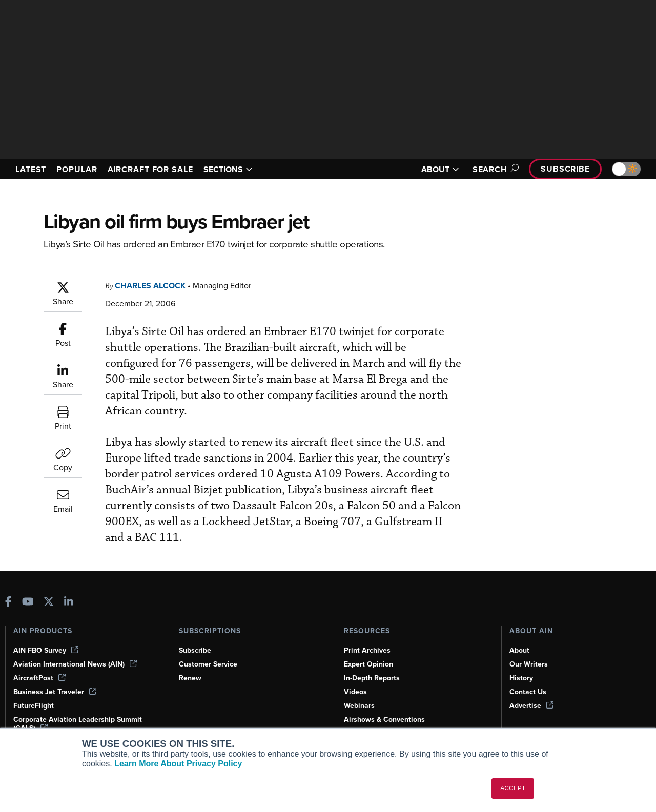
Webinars (360, 705)
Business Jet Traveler (56, 691)
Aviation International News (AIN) (76, 663)
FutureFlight (34, 705)
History (522, 677)
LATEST (32, 169)
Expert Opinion (370, 663)
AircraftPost (40, 677)
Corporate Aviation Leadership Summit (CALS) (80, 723)
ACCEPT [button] (513, 788)
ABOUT (434, 169)
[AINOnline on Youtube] (28, 602)
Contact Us (528, 691)
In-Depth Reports (373, 677)
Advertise (532, 705)
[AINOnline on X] (49, 602)
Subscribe (564, 169)
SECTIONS (243, 169)
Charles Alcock (154, 286)
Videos (356, 691)
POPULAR (81, 169)
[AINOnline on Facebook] (8, 602)
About (520, 650)
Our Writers (529, 663)
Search (490, 169)
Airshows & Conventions (386, 719)
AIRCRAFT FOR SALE (160, 169)
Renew (190, 677)
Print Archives (368, 650)
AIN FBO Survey (47, 650)
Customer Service (209, 663)
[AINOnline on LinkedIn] (69, 602)
